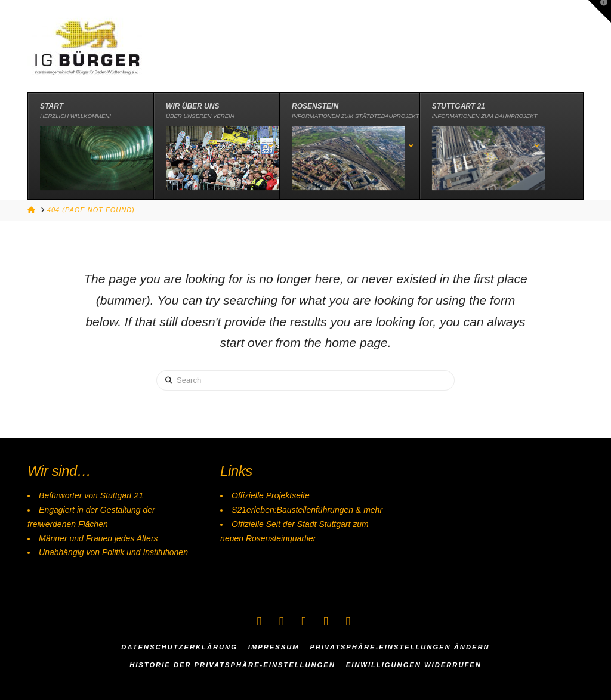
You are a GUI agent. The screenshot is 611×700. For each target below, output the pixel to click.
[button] (600, 11)
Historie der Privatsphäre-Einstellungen (232, 665)
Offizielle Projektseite (271, 495)
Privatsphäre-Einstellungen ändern (399, 647)
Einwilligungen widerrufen (414, 665)
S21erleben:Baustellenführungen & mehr (307, 510)
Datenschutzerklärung (179, 647)
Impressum (274, 647)
